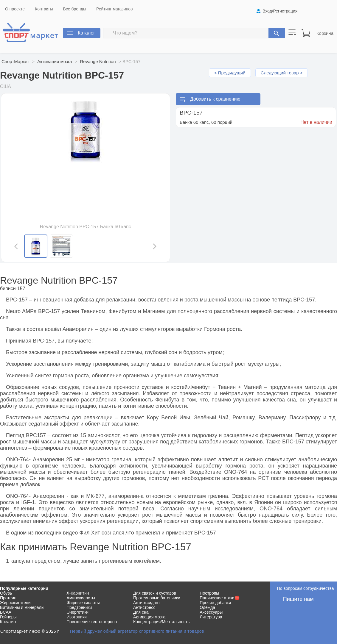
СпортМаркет (15, 61)
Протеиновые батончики (157, 598)
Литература (211, 617)
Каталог (86, 33)
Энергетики (77, 612)
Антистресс (144, 607)
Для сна (141, 612)
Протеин (8, 598)
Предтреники (79, 607)
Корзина (325, 33)
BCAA (6, 612)
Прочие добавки (215, 603)
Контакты (44, 9)
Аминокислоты (81, 598)
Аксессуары (211, 612)
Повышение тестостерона (92, 622)
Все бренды (75, 9)
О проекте (15, 9)
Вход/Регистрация (280, 11)
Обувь (6, 593)
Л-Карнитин (78, 593)
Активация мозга (55, 61)
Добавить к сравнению (215, 99)
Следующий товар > (282, 73)
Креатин (8, 622)
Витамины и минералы (22, 607)
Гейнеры (8, 617)
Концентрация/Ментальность (161, 622)
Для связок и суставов (155, 593)
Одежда (207, 607)
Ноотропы (209, 593)
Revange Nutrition (98, 61)
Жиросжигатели (15, 603)
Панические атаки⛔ (220, 598)
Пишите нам (298, 599)
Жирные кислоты (83, 603)
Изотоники (76, 617)
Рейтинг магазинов (114, 9)
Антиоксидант (147, 603)
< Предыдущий (230, 73)
